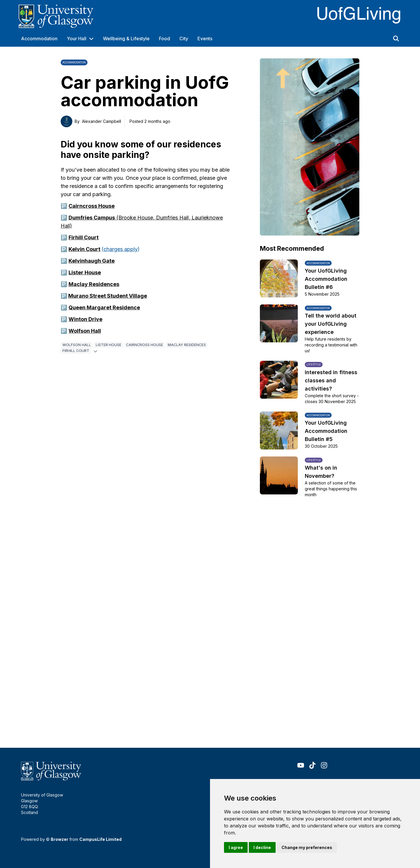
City (184, 39)
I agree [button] (236, 847)
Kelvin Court (84, 249)
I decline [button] (262, 847)
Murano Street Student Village (108, 296)
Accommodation (39, 39)
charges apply (121, 249)
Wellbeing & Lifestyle (126, 39)
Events (205, 39)
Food (164, 39)
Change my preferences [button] (307, 847)
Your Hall (77, 39)
